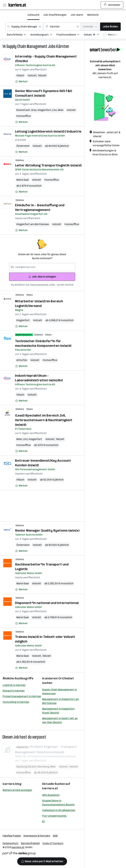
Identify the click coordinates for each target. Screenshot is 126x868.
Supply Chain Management (27, 46)
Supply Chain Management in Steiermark (60, 692)
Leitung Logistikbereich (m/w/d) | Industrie (48, 131)
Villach (20, 75)
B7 (44, 821)
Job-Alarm (77, 15)
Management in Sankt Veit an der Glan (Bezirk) (60, 720)
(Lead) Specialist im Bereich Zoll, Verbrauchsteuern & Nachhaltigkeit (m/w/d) (44, 420)
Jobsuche (33, 15)
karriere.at (50, 788)
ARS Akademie (51, 795)
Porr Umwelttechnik (54, 816)
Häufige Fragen (12, 836)
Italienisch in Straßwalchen (59, 810)
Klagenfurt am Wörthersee (33, 224)
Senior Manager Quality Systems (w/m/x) (47, 530)
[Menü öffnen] (4, 5)
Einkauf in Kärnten (14, 691)
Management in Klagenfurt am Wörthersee (61, 701)
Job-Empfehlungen (55, 15)
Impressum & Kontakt (37, 836)
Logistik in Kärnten (14, 685)
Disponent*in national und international (47, 603)
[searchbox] (42, 267)
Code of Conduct (53, 843)
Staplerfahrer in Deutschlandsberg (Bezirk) (58, 803)
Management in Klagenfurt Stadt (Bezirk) (58, 711)
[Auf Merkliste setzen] (21, 81)
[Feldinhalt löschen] (40, 27)
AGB (55, 836)
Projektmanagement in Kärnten (22, 696)
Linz (55, 110)
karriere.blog (12, 784)
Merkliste (93, 15)
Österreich (23, 146)
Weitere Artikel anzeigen (17, 790)
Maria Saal (23, 180)
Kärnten (63, 46)
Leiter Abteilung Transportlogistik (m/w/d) (48, 165)
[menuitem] (19, 35)
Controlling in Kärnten (16, 702)
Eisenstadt (24, 110)
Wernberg (44, 766)
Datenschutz (11, 843)
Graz (34, 110)
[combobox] (24, 27)
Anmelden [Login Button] (112, 5)
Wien (61, 110)
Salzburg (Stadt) (27, 766)
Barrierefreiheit (30, 843)
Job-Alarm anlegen (42, 277)
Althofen (22, 360)
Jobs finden (110, 27)
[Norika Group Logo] (19, 854)
